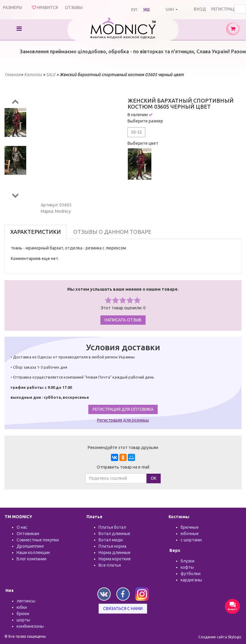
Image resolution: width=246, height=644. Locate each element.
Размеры (13, 8)
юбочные (190, 534)
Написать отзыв (123, 320)
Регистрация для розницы (123, 420)
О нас (22, 527)
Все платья (110, 565)
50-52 (136, 132)
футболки (191, 574)
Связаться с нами (123, 608)
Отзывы (74, 8)
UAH (170, 9)
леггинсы (26, 601)
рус (134, 9)
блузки (188, 561)
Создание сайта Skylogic (220, 637)
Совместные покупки (38, 540)
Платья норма (112, 546)
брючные (190, 527)
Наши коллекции (33, 553)
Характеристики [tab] (36, 232)
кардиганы (191, 580)
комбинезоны (30, 626)
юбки (22, 607)
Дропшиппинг (30, 546)
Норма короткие (115, 559)
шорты (23, 620)
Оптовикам (28, 534)
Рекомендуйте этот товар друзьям (123, 447)
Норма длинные (115, 553)
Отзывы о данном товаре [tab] (112, 232)
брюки (23, 614)
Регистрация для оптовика (123, 409)
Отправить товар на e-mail (123, 467)
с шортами (191, 540)
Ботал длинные (114, 534)
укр (147, 9)
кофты (187, 567)
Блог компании (32, 559)
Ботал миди (111, 540)
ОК (154, 478)
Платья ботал (112, 527)
